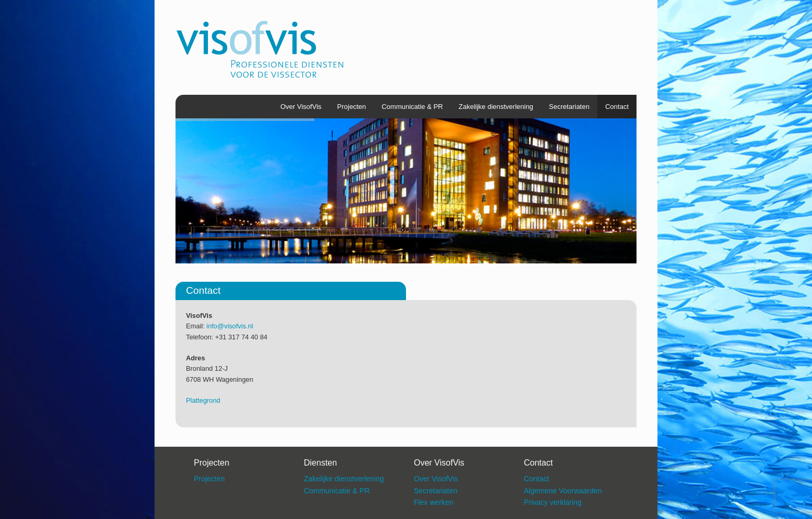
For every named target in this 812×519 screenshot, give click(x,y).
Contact (617, 107)
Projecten (352, 107)
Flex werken (434, 502)
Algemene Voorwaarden (563, 491)
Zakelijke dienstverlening (496, 107)
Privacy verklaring (553, 502)
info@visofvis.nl (230, 326)
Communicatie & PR (412, 107)
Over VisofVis (301, 107)
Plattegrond (203, 400)
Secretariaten (569, 107)
